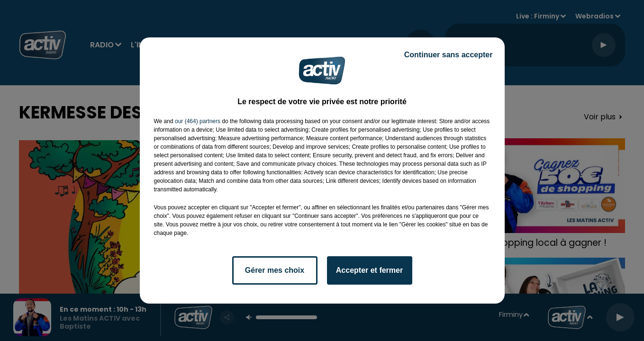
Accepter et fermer (369, 270)
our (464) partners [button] (198, 121)
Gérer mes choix (275, 270)
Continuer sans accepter (449, 55)
